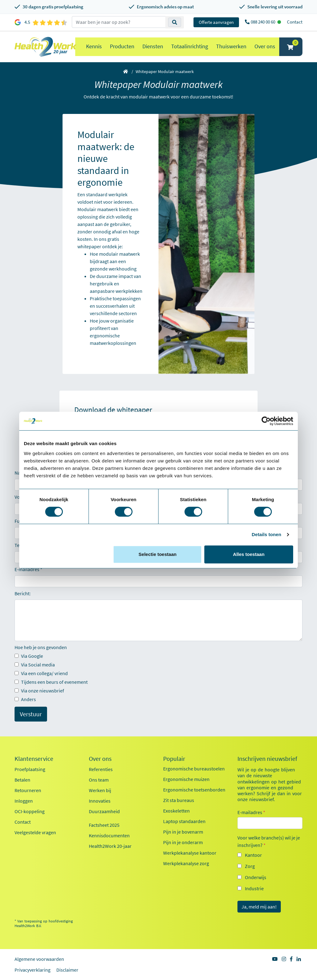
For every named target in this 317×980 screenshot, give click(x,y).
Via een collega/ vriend (41, 673)
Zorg (250, 866)
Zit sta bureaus (179, 800)
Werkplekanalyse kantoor (190, 853)
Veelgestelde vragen (35, 832)
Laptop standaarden (184, 821)
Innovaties (100, 801)
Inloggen (24, 801)
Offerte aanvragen (216, 22)
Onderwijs (256, 877)
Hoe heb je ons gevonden (41, 647)
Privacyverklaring (33, 970)
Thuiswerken (231, 46)
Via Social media (35, 665)
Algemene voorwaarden (39, 959)
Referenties (101, 769)
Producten (122, 46)
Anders (25, 699)
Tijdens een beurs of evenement (51, 682)
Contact (295, 22)
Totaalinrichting (190, 46)
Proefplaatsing (30, 769)
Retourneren (28, 790)
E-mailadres (27, 569)
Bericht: (23, 593)
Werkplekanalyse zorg (186, 863)
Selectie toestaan (158, 554)
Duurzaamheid (104, 811)
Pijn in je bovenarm (183, 832)
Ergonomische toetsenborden (194, 790)
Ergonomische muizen (186, 779)
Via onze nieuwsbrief (39, 691)
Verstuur (31, 714)
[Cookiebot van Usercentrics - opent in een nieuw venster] (266, 421)
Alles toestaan (249, 554)
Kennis (94, 46)
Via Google (29, 656)
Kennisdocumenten (109, 835)
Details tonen (266, 534)
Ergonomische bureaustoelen (194, 769)
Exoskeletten (176, 811)
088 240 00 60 (263, 22)
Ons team (99, 780)
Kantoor (253, 855)
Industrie (254, 888)
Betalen (22, 780)
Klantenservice (34, 759)
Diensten (153, 46)
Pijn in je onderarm (183, 842)
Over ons (265, 46)
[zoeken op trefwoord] (119, 22)
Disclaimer (67, 970)
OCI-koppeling (30, 811)
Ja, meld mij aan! (259, 907)
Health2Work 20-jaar (110, 846)
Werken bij (100, 790)
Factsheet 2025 (104, 825)
